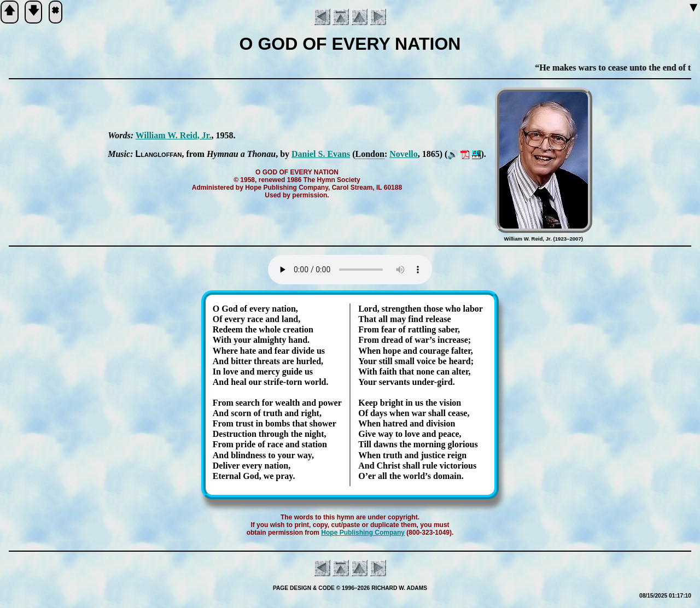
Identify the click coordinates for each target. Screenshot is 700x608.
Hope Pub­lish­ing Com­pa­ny (363, 533)
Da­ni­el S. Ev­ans (321, 154)
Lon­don (370, 154)
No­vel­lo (404, 154)
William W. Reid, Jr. (174, 135)
